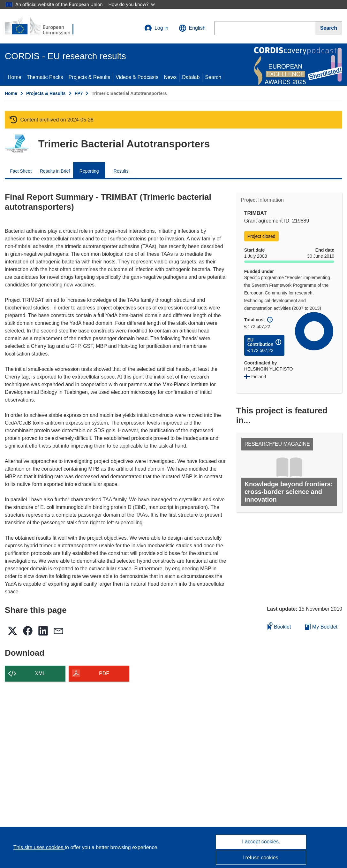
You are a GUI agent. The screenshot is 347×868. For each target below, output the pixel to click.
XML (40, 673)
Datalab (191, 77)
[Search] (329, 28)
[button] (192, 28)
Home (15, 77)
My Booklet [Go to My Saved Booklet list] (321, 627)
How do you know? (132, 4)
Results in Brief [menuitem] (55, 171)
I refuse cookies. (261, 858)
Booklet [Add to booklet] (279, 626)
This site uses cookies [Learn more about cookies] (39, 847)
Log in (156, 28)
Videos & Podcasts (137, 77)
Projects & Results (90, 77)
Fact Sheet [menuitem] (21, 171)
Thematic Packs (45, 77)
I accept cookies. (261, 842)
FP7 (79, 93)
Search (213, 77)
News (170, 77)
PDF (104, 673)
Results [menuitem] (121, 171)
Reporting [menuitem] (89, 171)
